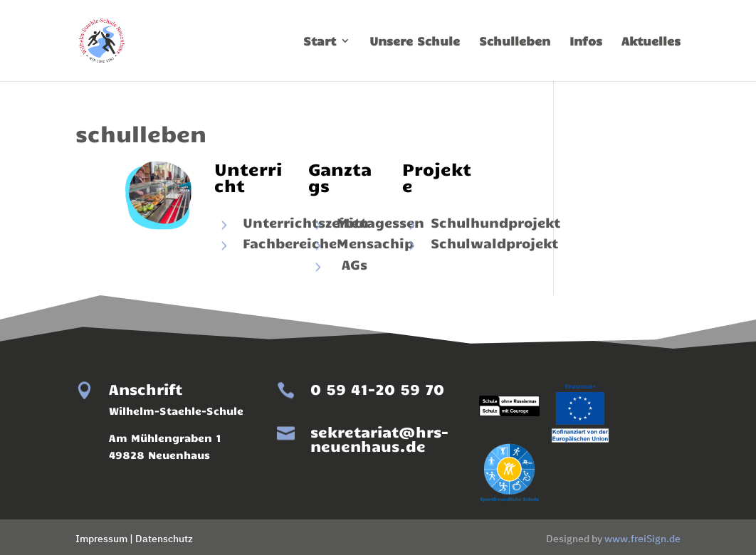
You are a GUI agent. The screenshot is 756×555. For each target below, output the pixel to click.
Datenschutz (164, 539)
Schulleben (515, 42)
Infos (586, 42)
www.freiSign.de (642, 539)
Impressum (101, 539)
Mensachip (375, 243)
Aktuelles (651, 42)
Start (320, 42)
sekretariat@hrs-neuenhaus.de (379, 438)
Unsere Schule (415, 42)
